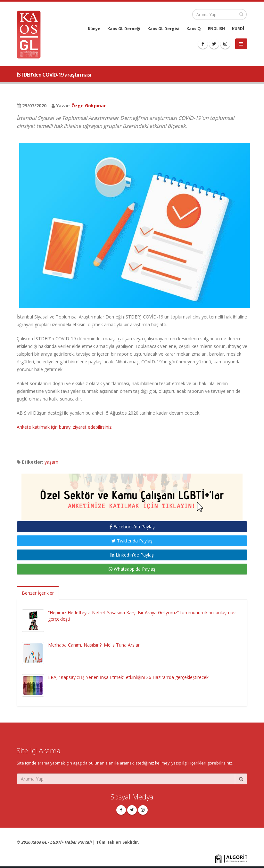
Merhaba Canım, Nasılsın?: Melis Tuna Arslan (94, 645)
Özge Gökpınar (89, 106)
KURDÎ (238, 29)
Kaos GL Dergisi (163, 29)
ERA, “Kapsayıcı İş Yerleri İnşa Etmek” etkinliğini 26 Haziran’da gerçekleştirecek (128, 677)
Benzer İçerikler (38, 593)
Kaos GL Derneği (124, 29)
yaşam (51, 462)
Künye (94, 29)
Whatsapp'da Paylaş (132, 569)
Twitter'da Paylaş (132, 541)
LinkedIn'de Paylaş (132, 555)
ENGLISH (216, 29)
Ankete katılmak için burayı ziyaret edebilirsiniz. (65, 427)
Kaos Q (194, 29)
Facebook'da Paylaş (132, 527)
